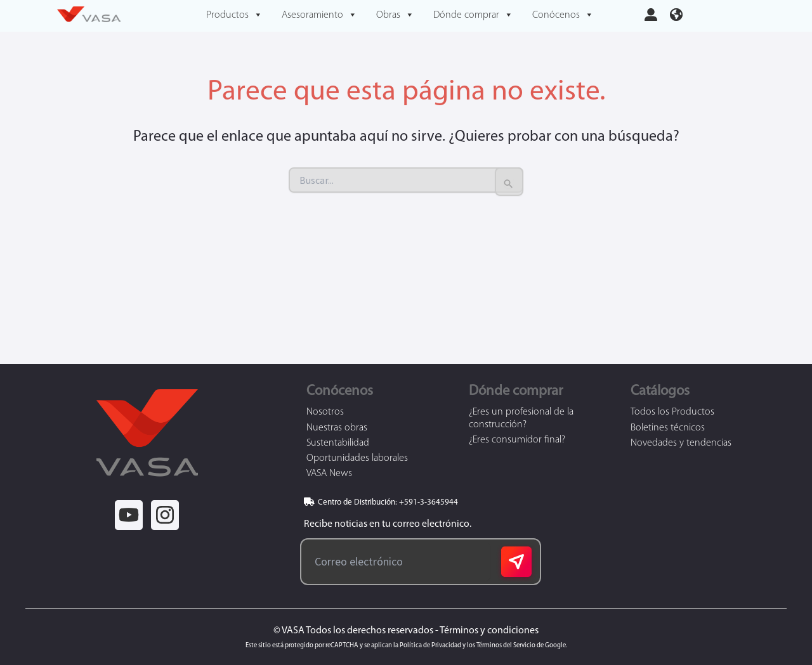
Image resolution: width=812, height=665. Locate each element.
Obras (395, 16)
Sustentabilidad (338, 443)
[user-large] (651, 13)
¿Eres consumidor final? (517, 440)
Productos (234, 16)
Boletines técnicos (668, 428)
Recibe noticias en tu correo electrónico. (386, 524)
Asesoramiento (319, 16)
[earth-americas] (676, 13)
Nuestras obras (337, 428)
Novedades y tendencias (681, 443)
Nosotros (325, 412)
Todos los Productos (672, 412)
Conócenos (563, 16)
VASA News (329, 474)
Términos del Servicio (506, 646)
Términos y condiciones (489, 631)
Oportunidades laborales (357, 458)
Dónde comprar (473, 16)
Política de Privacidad (430, 646)
